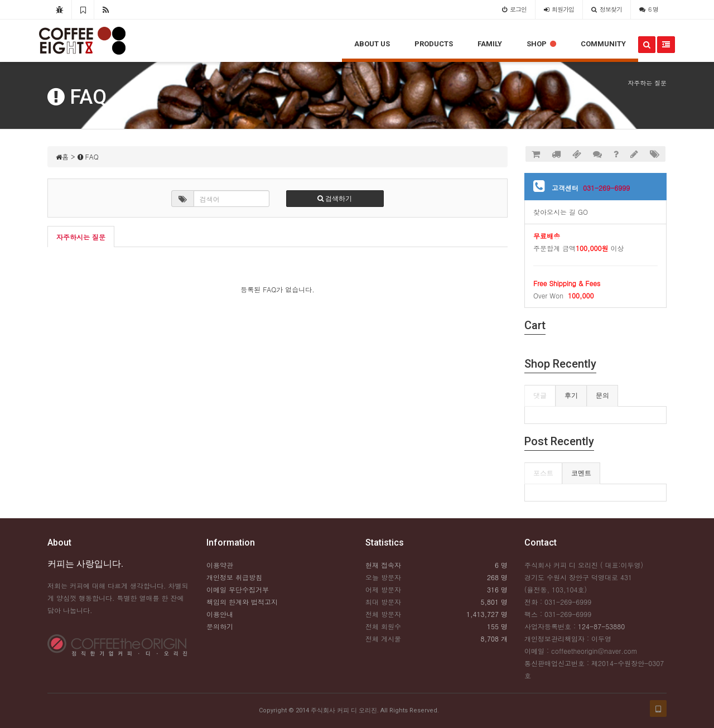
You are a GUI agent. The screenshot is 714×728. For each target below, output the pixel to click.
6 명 (649, 9)
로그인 (514, 9)
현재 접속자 (383, 565)
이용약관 (220, 565)
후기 (571, 396)
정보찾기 (607, 9)
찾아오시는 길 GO (561, 212)
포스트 (543, 473)
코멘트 (581, 473)
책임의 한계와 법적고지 (242, 602)
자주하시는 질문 (81, 237)
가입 (559, 9)
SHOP (541, 44)
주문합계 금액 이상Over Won (595, 266)
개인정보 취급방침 (234, 577)
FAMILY (490, 44)
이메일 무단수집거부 (238, 589)
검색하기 (335, 199)
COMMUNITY (603, 44)
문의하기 (220, 626)
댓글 (540, 396)
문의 (602, 396)
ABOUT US (372, 44)
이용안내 (220, 614)
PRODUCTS (434, 44)
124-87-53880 (601, 626)
